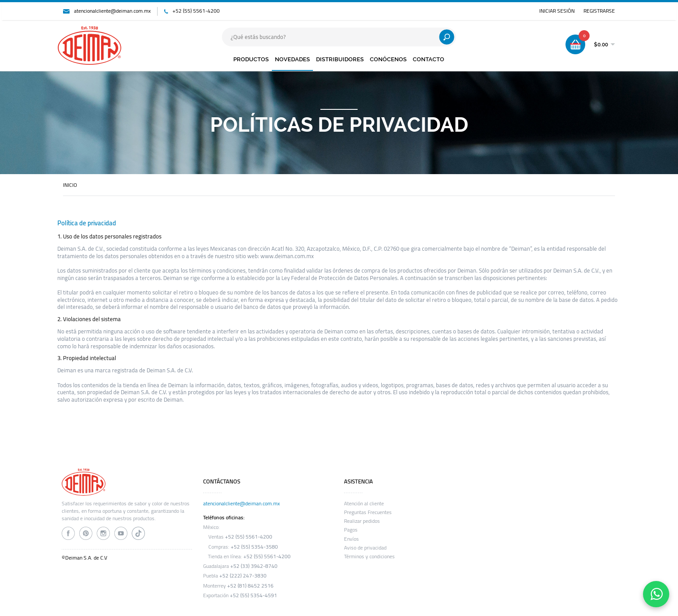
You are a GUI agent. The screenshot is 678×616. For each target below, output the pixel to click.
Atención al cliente (364, 504)
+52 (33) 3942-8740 (254, 566)
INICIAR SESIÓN (557, 11)
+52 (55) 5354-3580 (254, 547)
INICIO (70, 185)
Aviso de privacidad (365, 548)
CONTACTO (429, 59)
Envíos (351, 539)
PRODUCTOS (251, 59)
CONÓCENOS (388, 59)
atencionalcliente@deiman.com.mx (112, 11)
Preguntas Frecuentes (368, 512)
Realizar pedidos (362, 521)
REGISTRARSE (599, 11)
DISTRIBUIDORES (340, 59)
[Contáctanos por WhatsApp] (656, 594)
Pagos (351, 530)
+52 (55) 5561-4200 (196, 11)
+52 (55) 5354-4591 (253, 595)
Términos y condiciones (369, 556)
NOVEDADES (292, 59)
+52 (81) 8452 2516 (250, 586)
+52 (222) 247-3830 (243, 576)
